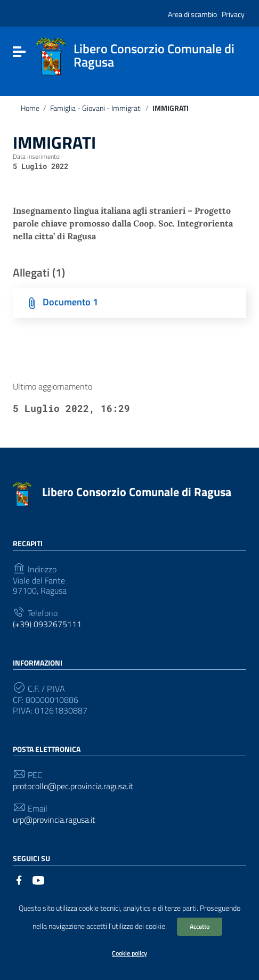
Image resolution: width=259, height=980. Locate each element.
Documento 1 (70, 302)
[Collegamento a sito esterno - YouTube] (38, 879)
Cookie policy (129, 953)
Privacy (233, 14)
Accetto (200, 926)
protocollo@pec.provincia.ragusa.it (73, 786)
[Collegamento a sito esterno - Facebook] (19, 879)
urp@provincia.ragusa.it (54, 820)
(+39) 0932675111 (47, 624)
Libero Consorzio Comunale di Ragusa (137, 492)
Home (30, 108)
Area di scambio (192, 14)
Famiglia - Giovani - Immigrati (96, 108)
